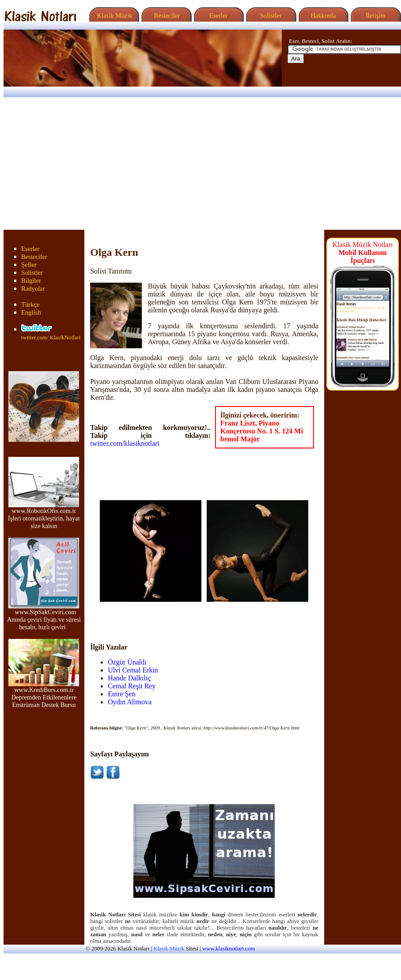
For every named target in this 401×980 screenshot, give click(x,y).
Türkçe (30, 304)
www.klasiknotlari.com (229, 949)
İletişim (375, 15)
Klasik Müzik (113, 15)
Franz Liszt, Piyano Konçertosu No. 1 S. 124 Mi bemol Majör (262, 431)
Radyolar (33, 289)
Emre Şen (122, 694)
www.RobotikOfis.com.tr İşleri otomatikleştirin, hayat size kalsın (44, 515)
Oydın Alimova (130, 702)
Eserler (218, 15)
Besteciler (165, 15)
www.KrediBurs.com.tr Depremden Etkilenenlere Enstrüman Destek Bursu (44, 694)
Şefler (29, 265)
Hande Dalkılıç (129, 678)
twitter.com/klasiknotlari (125, 443)
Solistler (270, 15)
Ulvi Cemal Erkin (133, 670)
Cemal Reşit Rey (132, 686)
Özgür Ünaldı (127, 662)
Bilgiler (31, 281)
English (31, 312)
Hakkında (323, 15)
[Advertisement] (200, 163)
